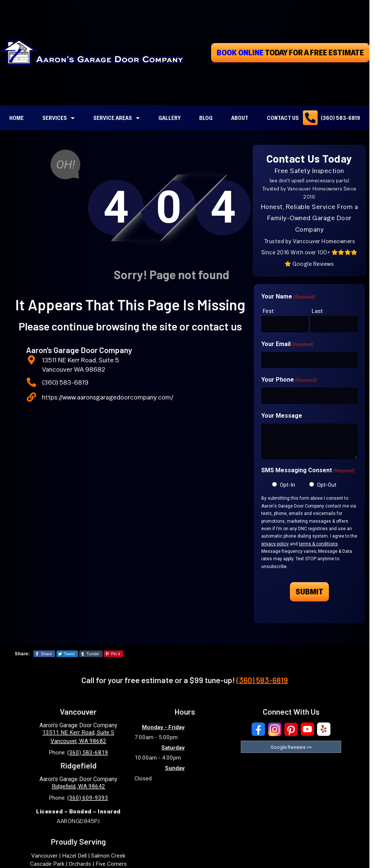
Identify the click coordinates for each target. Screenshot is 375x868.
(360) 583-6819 (340, 118)
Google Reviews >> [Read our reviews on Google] (291, 747)
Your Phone (289, 380)
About (240, 118)
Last (317, 311)
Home (17, 118)
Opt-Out (327, 485)
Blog (206, 118)
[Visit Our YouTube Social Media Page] (307, 729)
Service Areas (113, 118)
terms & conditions (318, 544)
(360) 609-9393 (88, 798)
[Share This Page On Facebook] (44, 654)
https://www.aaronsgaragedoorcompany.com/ (108, 397)
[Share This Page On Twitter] (67, 654)
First (268, 311)
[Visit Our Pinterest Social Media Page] (291, 729)
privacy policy (275, 544)
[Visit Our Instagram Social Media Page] (275, 729)
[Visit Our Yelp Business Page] (324, 729)
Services (55, 118)
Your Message (282, 416)
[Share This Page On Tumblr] (91, 654)
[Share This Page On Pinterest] (114, 654)
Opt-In (287, 485)
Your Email (287, 345)
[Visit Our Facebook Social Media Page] (258, 729)
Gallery (169, 118)
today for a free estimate (290, 52)
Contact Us (283, 118)
